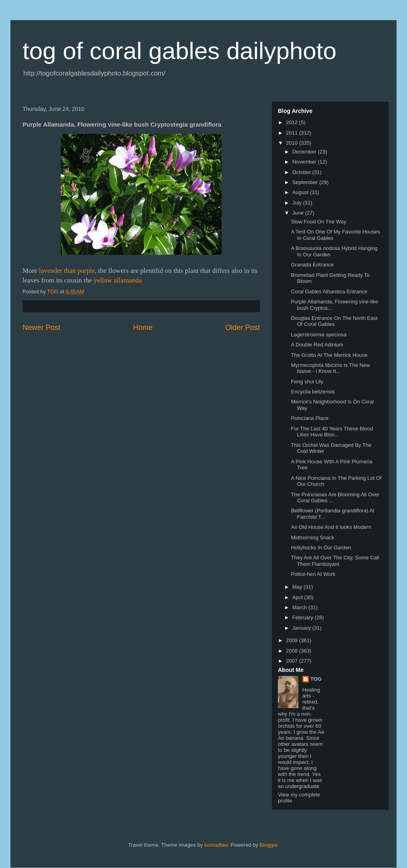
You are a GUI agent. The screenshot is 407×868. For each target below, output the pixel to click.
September (306, 182)
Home (143, 328)
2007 (293, 661)
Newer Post (41, 328)
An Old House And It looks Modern (331, 527)
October (302, 172)
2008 (293, 651)
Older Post (243, 328)
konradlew (216, 845)
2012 (293, 122)
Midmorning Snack (312, 537)
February (304, 617)
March (300, 607)
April (298, 597)
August (301, 192)
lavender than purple (67, 271)
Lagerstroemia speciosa (319, 335)
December (305, 152)
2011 (293, 133)
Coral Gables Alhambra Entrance (329, 292)
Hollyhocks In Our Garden (321, 548)
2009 (293, 640)
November (305, 162)
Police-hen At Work (313, 574)
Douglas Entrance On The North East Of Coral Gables (334, 321)
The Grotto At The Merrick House (329, 355)
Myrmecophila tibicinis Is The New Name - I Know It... (330, 368)
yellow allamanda (118, 280)
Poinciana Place (309, 418)
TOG (316, 679)
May (298, 587)
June (299, 213)
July (298, 203)
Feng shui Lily (307, 382)
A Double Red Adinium (317, 345)
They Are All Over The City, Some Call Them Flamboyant (335, 561)
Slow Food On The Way (318, 222)
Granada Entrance (312, 265)
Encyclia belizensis (313, 392)
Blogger (269, 845)
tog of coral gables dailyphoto (180, 51)
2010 (293, 143)
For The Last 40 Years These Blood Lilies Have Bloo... (332, 432)
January (302, 628)
